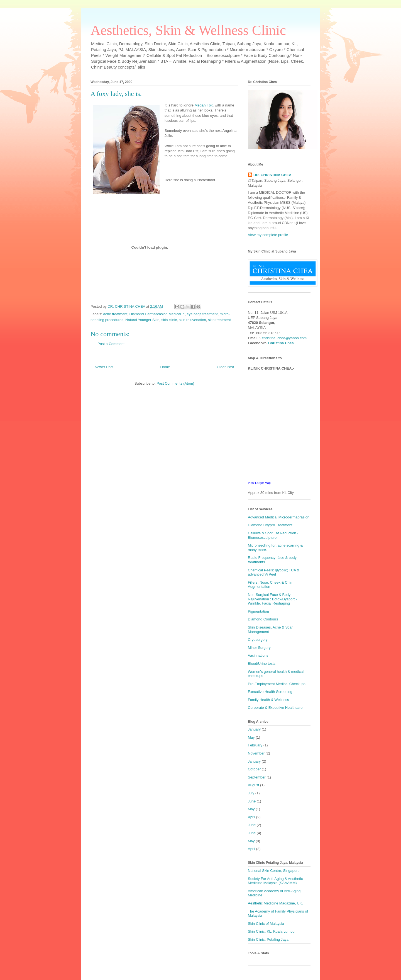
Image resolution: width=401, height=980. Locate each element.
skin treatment (219, 320)
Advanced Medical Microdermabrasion (279, 517)
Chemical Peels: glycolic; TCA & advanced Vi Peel (274, 572)
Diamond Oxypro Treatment (270, 525)
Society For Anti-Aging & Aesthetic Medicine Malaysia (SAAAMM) (275, 881)
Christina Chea (281, 343)
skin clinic (169, 320)
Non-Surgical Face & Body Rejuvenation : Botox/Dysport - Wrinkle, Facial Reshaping (272, 599)
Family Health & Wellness (268, 700)
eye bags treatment (202, 314)
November (256, 753)
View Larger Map (259, 483)
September (257, 777)
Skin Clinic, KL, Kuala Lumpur (272, 931)
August (253, 785)
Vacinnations (258, 655)
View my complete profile (268, 235)
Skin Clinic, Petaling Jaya (268, 939)
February (255, 745)
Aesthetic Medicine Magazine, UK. (275, 903)
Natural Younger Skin (142, 320)
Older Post (225, 367)
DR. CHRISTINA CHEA (272, 175)
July (251, 793)
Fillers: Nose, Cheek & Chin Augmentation (270, 585)
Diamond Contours (263, 619)
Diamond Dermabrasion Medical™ (157, 314)
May (251, 737)
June (252, 801)
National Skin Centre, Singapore (274, 871)
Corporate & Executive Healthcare (275, 708)
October (254, 769)
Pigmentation (258, 611)
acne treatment (115, 314)
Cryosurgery (258, 640)
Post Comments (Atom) (175, 383)
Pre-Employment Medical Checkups (277, 684)
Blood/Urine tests (262, 664)
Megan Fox (204, 105)
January (254, 729)
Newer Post (104, 367)
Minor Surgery (259, 648)
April (251, 817)
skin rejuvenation (192, 320)
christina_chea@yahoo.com (284, 338)
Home (165, 367)
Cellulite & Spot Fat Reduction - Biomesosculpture (273, 535)
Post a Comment (111, 344)
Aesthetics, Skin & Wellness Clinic (188, 30)
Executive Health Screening (270, 692)
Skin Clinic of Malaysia (266, 924)
